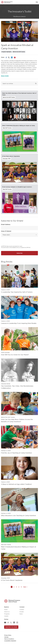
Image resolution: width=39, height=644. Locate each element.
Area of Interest (6, 231)
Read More (5, 76)
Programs (7, 614)
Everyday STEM (7, 159)
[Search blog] (19, 84)
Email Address (6, 224)
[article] (19, 279)
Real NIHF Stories (7, 128)
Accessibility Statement (10, 641)
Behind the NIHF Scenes (19, 52)
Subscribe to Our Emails (11, 627)
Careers (6, 616)
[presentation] (12, 241)
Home (6, 610)
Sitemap (6, 637)
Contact (22, 610)
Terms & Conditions (9, 639)
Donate (22, 612)
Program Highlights (7, 52)
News (21, 614)
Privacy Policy (8, 635)
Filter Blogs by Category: (20, 16)
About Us (7, 612)
